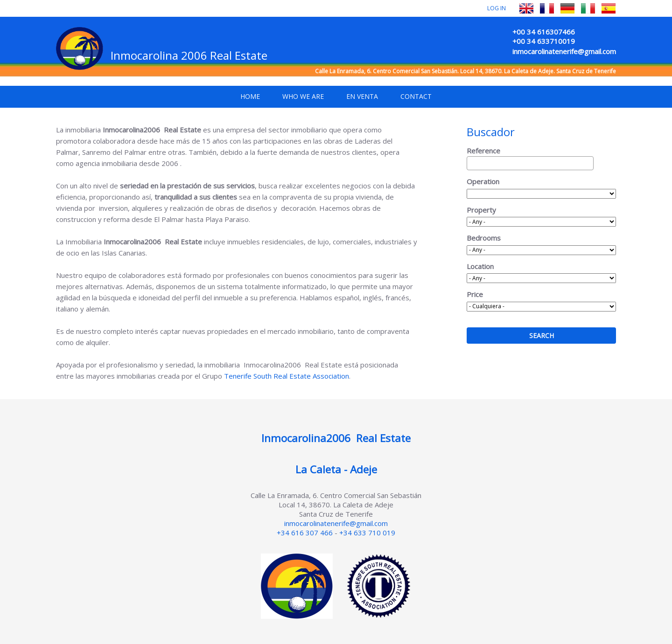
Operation (483, 181)
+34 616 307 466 (305, 533)
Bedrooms (484, 238)
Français (547, 8)
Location (480, 266)
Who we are (303, 96)
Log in (497, 8)
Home (250, 96)
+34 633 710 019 (367, 533)
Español (609, 8)
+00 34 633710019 (544, 41)
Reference (483, 151)
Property (481, 210)
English (526, 8)
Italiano (588, 8)
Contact (416, 96)
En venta (362, 96)
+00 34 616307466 (544, 32)
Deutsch (567, 8)
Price (475, 294)
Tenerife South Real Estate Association (287, 376)
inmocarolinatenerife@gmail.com (564, 51)
